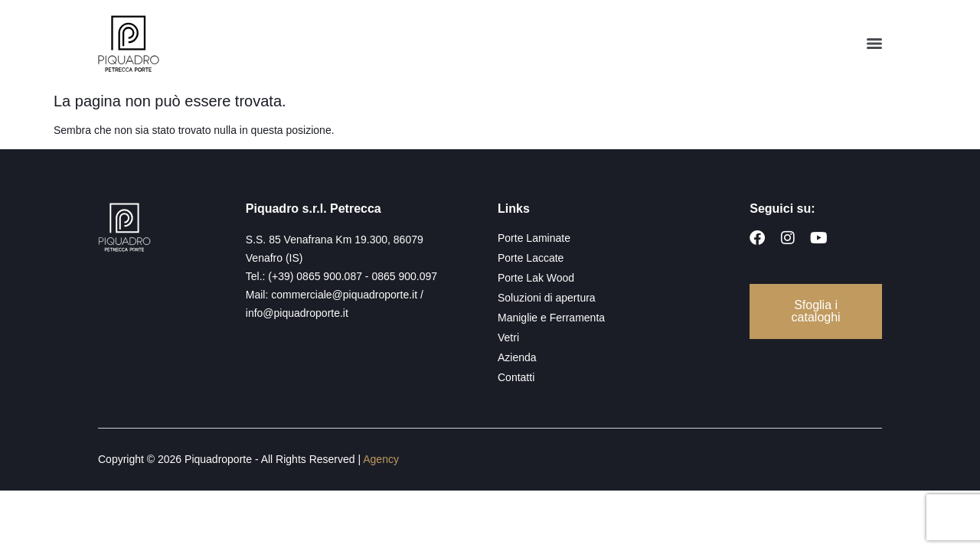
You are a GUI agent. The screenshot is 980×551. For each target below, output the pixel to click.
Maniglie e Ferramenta (551, 318)
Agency (381, 459)
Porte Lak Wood (536, 278)
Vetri (508, 337)
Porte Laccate (531, 258)
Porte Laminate (534, 238)
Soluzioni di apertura (547, 298)
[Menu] (874, 44)
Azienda (517, 357)
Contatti (516, 377)
